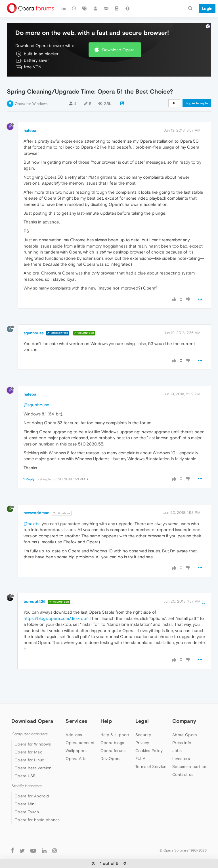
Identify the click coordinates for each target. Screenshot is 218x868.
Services (76, 708)
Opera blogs (112, 730)
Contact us (183, 761)
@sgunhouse (36, 392)
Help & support (115, 722)
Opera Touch (27, 799)
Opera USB (25, 763)
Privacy (142, 730)
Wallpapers (76, 738)
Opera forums (114, 738)
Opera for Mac (28, 739)
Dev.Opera (111, 745)
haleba (30, 117)
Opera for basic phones (37, 807)
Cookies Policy (149, 738)
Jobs (177, 738)
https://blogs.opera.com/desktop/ (56, 605)
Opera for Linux (29, 747)
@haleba (62, 500)
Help (106, 708)
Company (184, 708)
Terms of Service (151, 753)
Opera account (80, 730)
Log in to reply (197, 90)
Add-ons (74, 722)
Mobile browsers (26, 773)
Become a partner (189, 753)
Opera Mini (25, 791)
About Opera (185, 722)
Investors (181, 745)
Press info (182, 730)
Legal (142, 708)
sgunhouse (34, 320)
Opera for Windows (31, 91)
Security (143, 722)
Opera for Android (32, 783)
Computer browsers (29, 721)
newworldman (36, 500)
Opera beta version (33, 755)
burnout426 (35, 589)
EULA (140, 745)
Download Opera (118, 37)
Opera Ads (76, 745)
